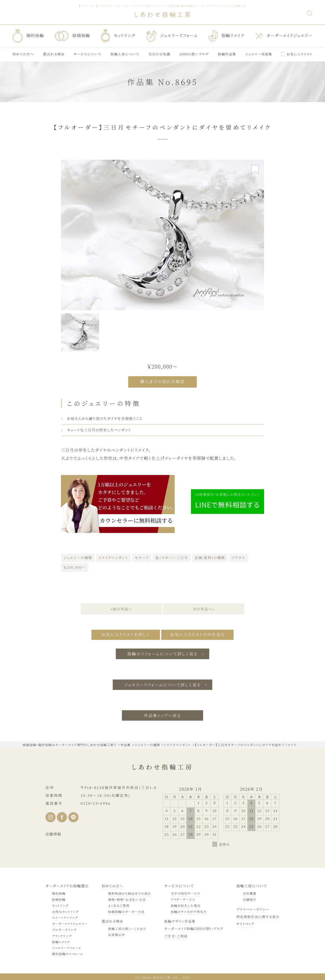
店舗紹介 (247, 898)
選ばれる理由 (111, 920)
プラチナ (238, 557)
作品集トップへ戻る (163, 714)
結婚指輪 (59, 898)
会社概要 (247, 892)
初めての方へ (111, 884)
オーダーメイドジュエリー (70, 922)
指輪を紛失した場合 (181, 904)
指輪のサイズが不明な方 (184, 910)
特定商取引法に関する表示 (257, 915)
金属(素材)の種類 (210, 557)
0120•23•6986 (96, 802)
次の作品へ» (204, 608)
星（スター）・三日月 (172, 557)
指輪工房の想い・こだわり (125, 927)
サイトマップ (243, 922)
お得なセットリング (66, 910)
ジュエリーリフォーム (67, 946)
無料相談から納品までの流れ (127, 892)
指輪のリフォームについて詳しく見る (162, 652)
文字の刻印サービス (181, 892)
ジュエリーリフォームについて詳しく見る (163, 683)
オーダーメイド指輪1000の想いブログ (191, 927)
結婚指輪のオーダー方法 (124, 910)
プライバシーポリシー (251, 908)
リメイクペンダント (113, 557)
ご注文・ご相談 (172, 934)
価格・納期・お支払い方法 (125, 898)
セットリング (60, 904)
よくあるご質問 (117, 904)
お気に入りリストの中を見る (200, 633)
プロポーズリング (64, 928)
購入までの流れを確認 (163, 381)
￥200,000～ (75, 566)
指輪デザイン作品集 (176, 920)
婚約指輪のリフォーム (68, 952)
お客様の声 (114, 933)
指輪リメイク (61, 940)
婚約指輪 (59, 892)
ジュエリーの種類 (78, 557)
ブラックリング (62, 934)
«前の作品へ (121, 608)
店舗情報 (53, 832)
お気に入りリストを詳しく (122, 633)
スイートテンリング (65, 916)
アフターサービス (179, 898)
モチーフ (142, 557)
